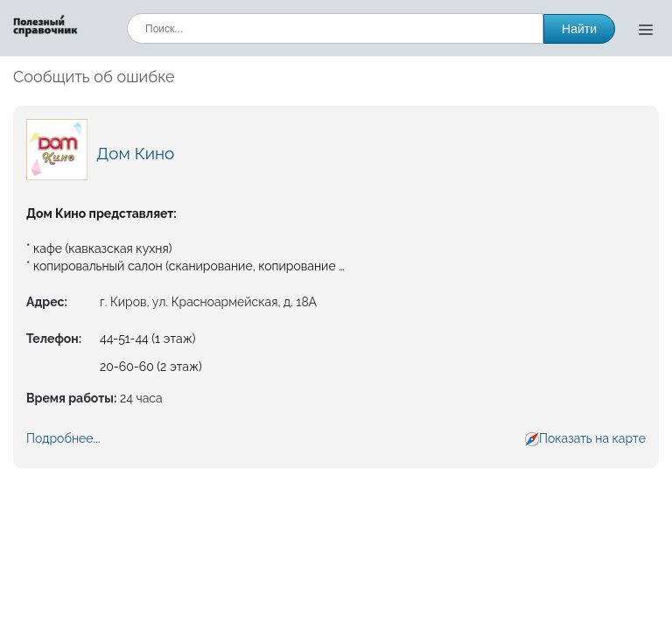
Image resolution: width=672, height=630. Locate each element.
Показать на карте (592, 438)
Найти (579, 29)
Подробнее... (63, 438)
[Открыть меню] (646, 29)
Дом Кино (135, 153)
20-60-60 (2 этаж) (151, 367)
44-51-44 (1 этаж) (148, 339)
